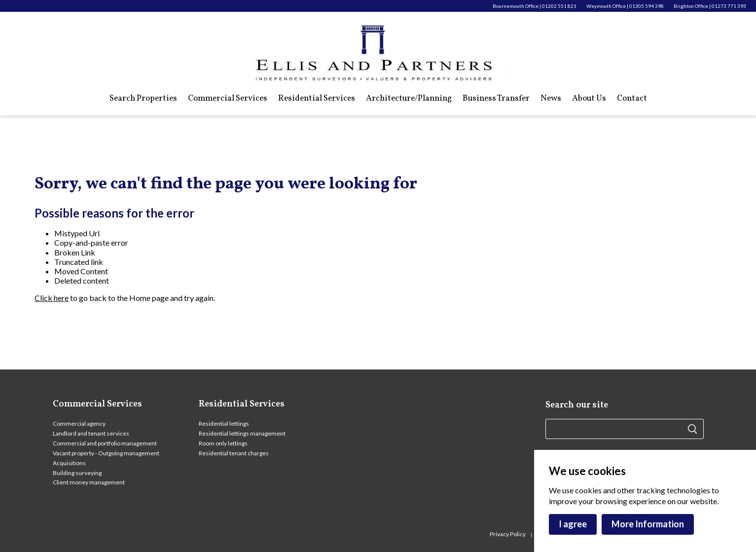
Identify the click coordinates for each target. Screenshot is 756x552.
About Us (589, 99)
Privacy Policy (508, 534)
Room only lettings (223, 443)
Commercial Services (228, 99)
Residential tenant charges (234, 453)
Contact (632, 99)
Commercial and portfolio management (105, 443)
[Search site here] (616, 429)
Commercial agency (79, 423)
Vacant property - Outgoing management (106, 453)
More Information (648, 524)
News (551, 99)
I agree (573, 524)
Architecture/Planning (409, 99)
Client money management (89, 482)
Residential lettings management (242, 433)
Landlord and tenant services (91, 433)
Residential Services (317, 99)
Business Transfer (496, 99)
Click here (52, 298)
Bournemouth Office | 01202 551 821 (535, 6)
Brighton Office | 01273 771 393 (710, 6)
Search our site (577, 405)
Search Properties (143, 99)
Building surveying (77, 473)
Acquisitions (69, 463)
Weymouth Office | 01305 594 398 (625, 6)
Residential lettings (224, 423)
